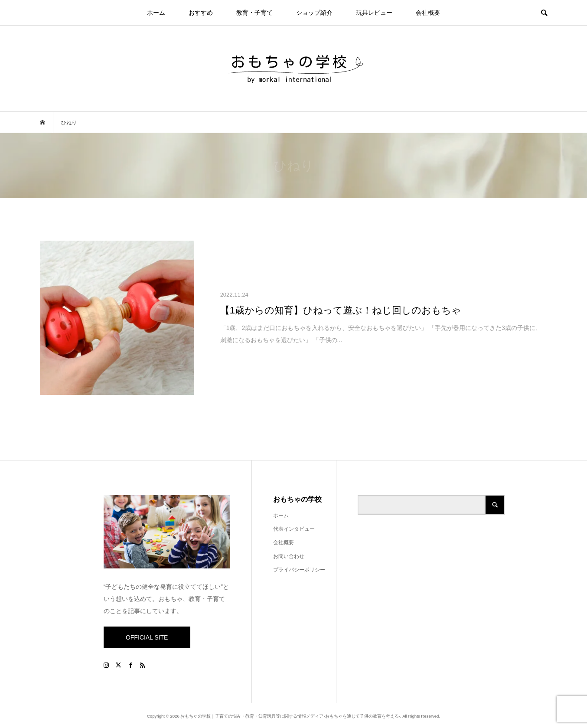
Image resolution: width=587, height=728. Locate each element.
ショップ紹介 (314, 13)
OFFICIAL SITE (147, 637)
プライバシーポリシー (299, 570)
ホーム (156, 13)
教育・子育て (254, 13)
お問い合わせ (289, 556)
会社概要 (428, 13)
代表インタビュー (294, 529)
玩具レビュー (374, 13)
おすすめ (201, 13)
